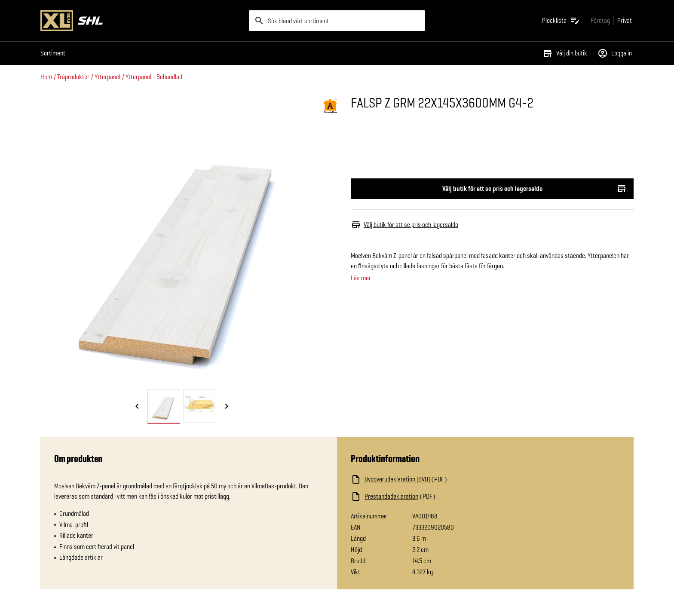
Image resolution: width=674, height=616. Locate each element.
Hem (46, 77)
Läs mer (361, 278)
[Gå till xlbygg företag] (600, 20)
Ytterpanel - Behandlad (154, 77)
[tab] (164, 406)
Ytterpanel (107, 77)
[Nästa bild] (227, 407)
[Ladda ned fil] (437, 479)
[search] (337, 21)
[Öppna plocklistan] (561, 21)
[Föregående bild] (137, 407)
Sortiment (53, 53)
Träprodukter (73, 77)
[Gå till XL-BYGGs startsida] (141, 21)
